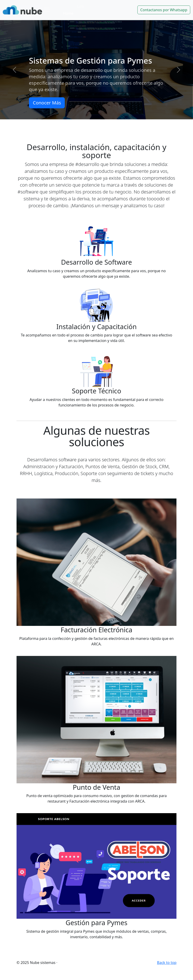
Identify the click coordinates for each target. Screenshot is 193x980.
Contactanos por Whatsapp (164, 10)
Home (68, 13)
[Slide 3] (105, 122)
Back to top (167, 963)
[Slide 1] (88, 122)
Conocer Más (47, 103)
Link (81, 6)
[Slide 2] (96, 122)
